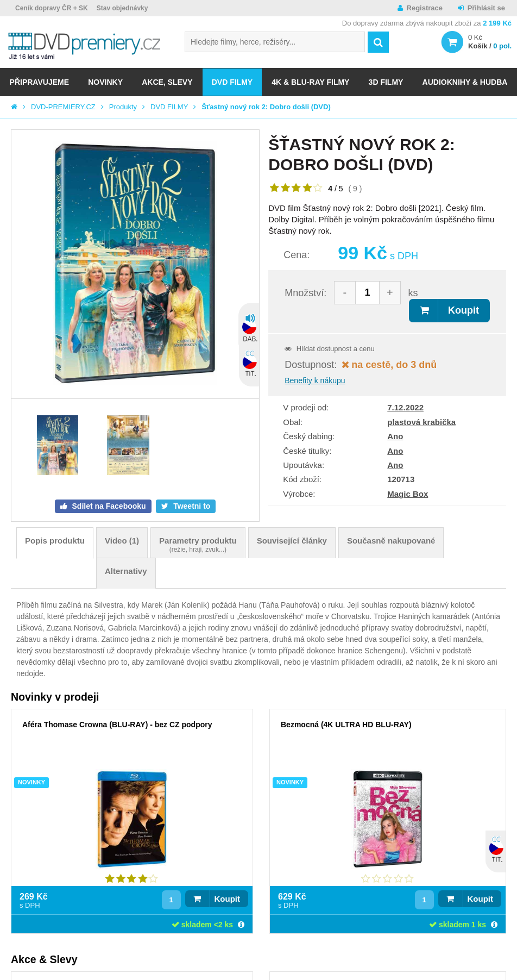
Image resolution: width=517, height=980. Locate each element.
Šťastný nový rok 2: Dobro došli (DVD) (266, 107)
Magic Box (408, 494)
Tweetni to (191, 506)
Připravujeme (39, 82)
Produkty (123, 107)
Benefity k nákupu (315, 380)
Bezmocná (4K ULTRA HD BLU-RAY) (346, 725)
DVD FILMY (232, 82)
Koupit (464, 310)
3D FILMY (386, 82)
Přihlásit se (486, 8)
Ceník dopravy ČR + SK (52, 8)
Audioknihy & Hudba (465, 82)
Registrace (425, 8)
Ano (395, 436)
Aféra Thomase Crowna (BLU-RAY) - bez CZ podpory (117, 725)
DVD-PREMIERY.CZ (63, 107)
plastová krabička (421, 422)
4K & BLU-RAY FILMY (310, 82)
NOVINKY (105, 82)
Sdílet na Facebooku (108, 506)
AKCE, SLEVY (167, 82)
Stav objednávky (122, 8)
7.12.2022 (405, 407)
